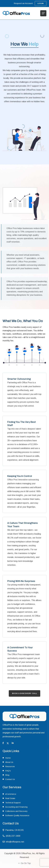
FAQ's (8, 771)
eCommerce (11, 794)
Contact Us (10, 779)
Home (8, 758)
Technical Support (13, 803)
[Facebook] (3, 743)
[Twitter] (8, 743)
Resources (10, 766)
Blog (7, 775)
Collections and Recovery (16, 811)
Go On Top (24, 863)
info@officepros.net (15, 842)
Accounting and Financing (16, 807)
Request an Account (23, 3)
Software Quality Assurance (17, 815)
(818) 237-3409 (13, 836)
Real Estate (10, 798)
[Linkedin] (13, 743)
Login (41, 3)
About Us (9, 762)
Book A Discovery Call (25, 693)
